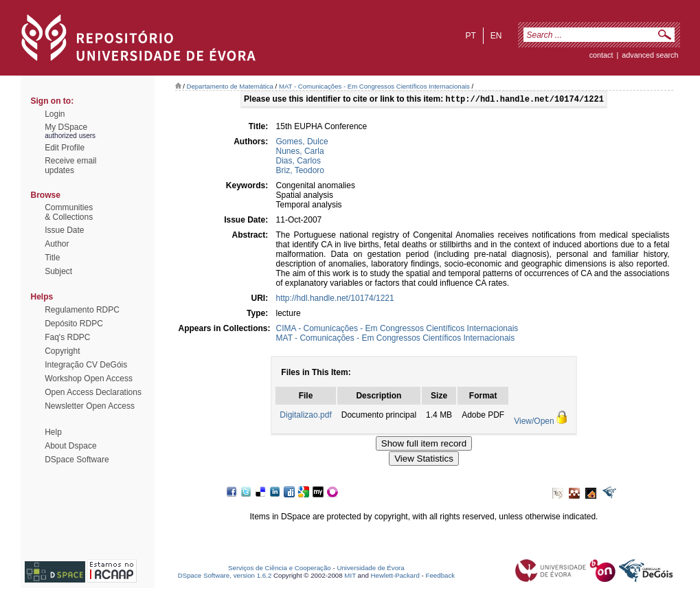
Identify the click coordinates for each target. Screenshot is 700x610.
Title (52, 258)
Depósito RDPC (74, 324)
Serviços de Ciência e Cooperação (280, 569)
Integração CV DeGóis (86, 365)
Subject (58, 271)
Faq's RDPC (67, 337)
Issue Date (64, 230)
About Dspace (70, 446)
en (496, 36)
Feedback (440, 577)
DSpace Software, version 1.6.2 (225, 577)
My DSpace (66, 127)
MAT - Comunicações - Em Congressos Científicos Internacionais (374, 86)
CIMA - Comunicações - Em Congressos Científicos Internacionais (397, 330)
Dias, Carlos (298, 162)
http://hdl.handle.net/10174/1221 (335, 300)
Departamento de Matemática (230, 86)
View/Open (534, 422)
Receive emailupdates (70, 166)
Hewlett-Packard (395, 577)
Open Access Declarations (93, 392)
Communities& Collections (69, 212)
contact (601, 55)
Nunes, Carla (300, 152)
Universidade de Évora (370, 569)
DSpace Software (77, 460)
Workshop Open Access (89, 379)
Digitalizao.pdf (305, 416)
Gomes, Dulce (302, 143)
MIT (350, 577)
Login (55, 114)
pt (470, 36)
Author (57, 244)
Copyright (62, 351)
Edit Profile (65, 148)
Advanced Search (650, 55)
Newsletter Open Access (90, 406)
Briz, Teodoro (300, 172)
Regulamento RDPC (82, 310)
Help (53, 432)
